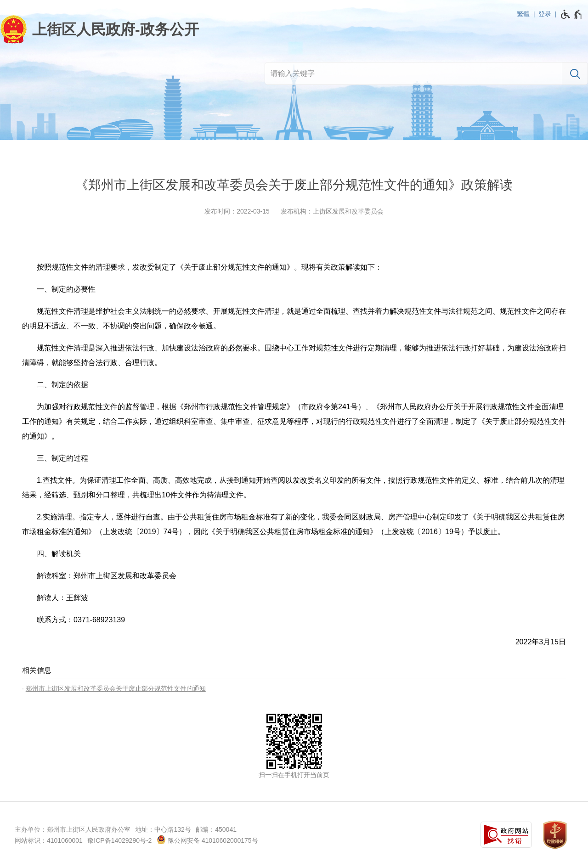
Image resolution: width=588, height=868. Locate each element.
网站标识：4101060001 (49, 840)
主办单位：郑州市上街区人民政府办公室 (73, 829)
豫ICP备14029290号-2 (119, 840)
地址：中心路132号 (163, 829)
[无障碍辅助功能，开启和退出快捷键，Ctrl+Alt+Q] (572, 14)
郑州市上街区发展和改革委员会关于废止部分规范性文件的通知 (116, 688)
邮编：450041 (216, 829)
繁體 (523, 14)
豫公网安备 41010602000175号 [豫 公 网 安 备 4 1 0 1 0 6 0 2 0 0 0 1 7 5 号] (207, 840)
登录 (545, 14)
